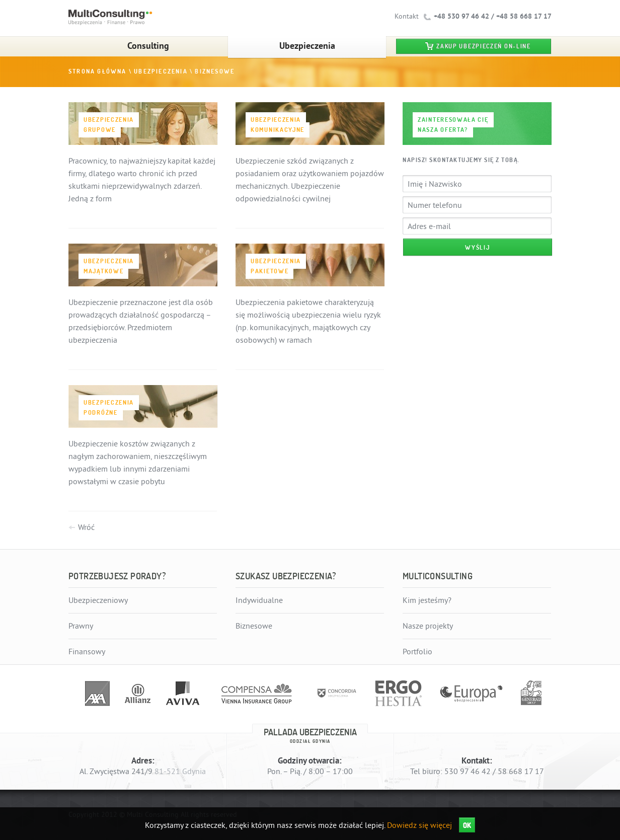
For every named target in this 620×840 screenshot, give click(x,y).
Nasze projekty (428, 626)
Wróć (86, 527)
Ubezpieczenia (307, 46)
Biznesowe (215, 71)
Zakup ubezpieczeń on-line (484, 46)
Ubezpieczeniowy (98, 600)
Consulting (148, 46)
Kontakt (407, 16)
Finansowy (87, 652)
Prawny (81, 626)
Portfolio (417, 652)
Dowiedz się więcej (419, 825)
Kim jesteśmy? (427, 600)
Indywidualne (259, 600)
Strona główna (98, 71)
